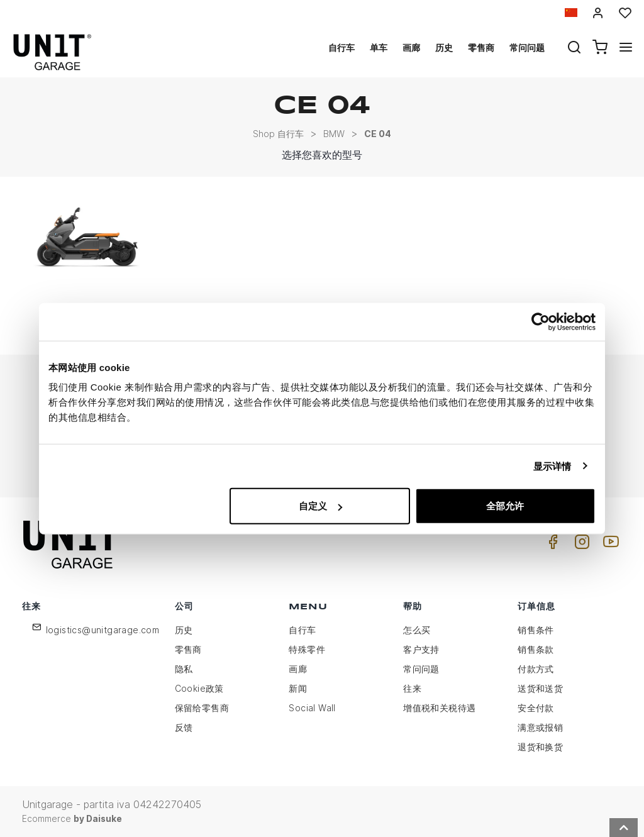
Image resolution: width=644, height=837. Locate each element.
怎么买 (417, 630)
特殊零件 (307, 649)
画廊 (411, 47)
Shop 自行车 (278, 134)
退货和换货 (540, 747)
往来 (412, 688)
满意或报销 (540, 727)
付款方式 (536, 669)
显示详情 (552, 466)
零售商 (481, 47)
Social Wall (312, 708)
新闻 (298, 688)
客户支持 (421, 649)
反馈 (184, 727)
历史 (444, 47)
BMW (334, 134)
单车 (379, 47)
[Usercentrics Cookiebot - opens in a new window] (541, 321)
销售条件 (536, 630)
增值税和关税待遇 (439, 708)
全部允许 (505, 506)
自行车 (341, 47)
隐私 (184, 669)
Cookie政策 (199, 688)
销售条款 (536, 649)
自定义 (320, 506)
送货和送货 (540, 688)
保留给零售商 (202, 708)
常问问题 (527, 47)
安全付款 (536, 708)
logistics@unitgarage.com (103, 630)
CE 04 (378, 134)
